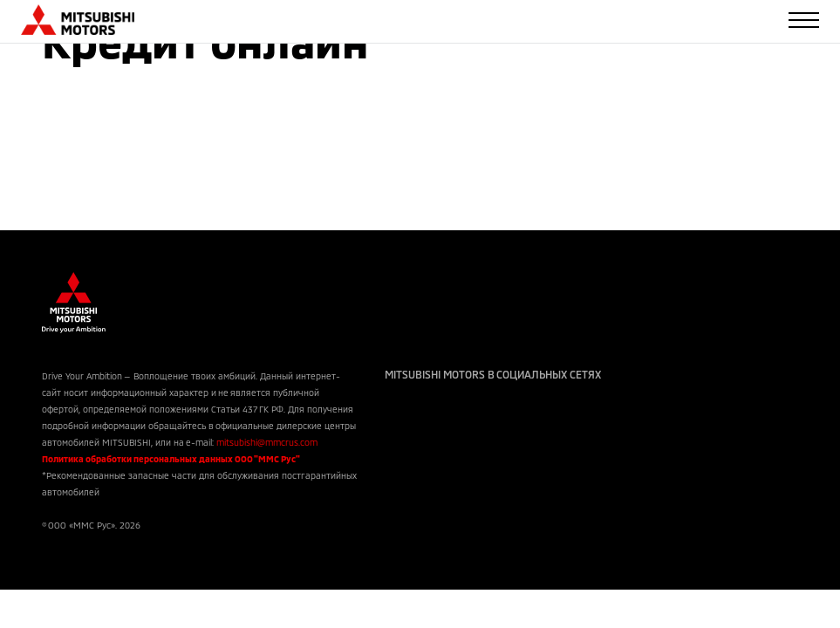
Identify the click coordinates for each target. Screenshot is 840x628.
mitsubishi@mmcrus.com (267, 442)
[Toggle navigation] (804, 20)
